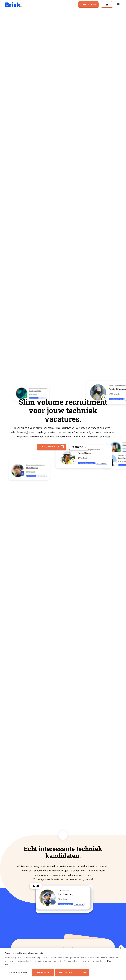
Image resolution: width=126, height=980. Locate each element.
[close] (121, 948)
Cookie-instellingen (18, 973)
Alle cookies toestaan (72, 973)
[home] (17, 5)
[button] (118, 4)
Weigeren (43, 973)
